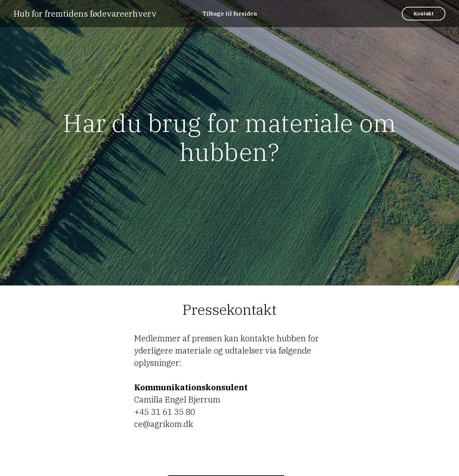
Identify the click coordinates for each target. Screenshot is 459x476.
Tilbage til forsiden (230, 14)
